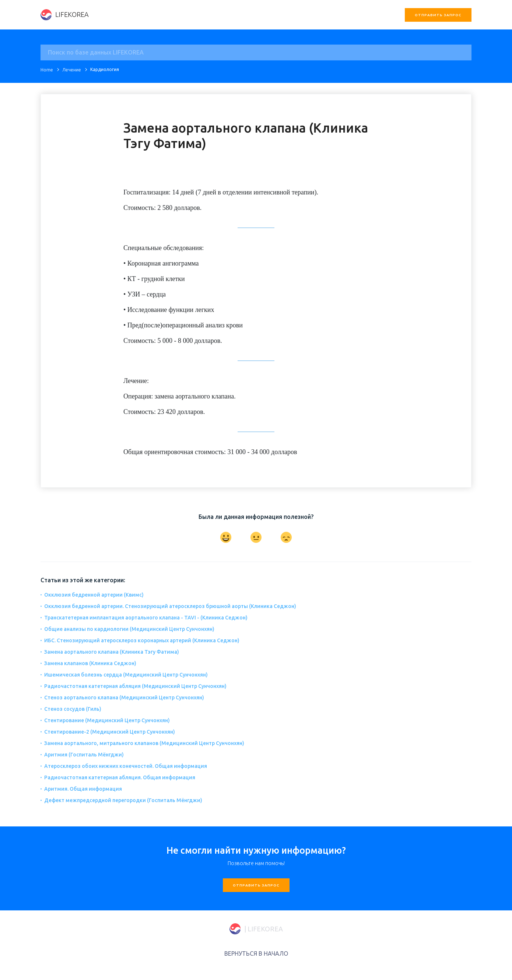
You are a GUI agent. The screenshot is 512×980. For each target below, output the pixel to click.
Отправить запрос (438, 15)
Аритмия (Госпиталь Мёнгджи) (84, 755)
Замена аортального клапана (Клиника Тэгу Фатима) (112, 652)
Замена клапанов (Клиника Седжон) (90, 663)
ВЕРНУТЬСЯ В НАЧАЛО (256, 953)
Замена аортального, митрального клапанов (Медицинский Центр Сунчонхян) (144, 743)
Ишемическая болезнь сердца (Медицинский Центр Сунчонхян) (126, 675)
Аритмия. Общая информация (83, 789)
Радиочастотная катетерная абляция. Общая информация (120, 777)
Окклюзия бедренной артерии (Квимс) (94, 595)
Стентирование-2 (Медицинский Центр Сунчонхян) (110, 732)
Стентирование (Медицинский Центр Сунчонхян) (107, 720)
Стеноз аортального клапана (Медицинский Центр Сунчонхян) (124, 698)
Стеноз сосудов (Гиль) (73, 709)
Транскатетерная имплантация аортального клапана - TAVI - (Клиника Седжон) (146, 618)
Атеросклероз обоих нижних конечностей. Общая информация (126, 766)
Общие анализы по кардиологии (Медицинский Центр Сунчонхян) (129, 629)
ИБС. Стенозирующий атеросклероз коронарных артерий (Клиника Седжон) (142, 640)
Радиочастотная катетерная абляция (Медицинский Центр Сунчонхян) (135, 686)
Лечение (72, 70)
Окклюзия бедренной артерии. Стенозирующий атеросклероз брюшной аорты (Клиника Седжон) (170, 606)
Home (47, 70)
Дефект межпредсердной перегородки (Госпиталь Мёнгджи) (123, 800)
